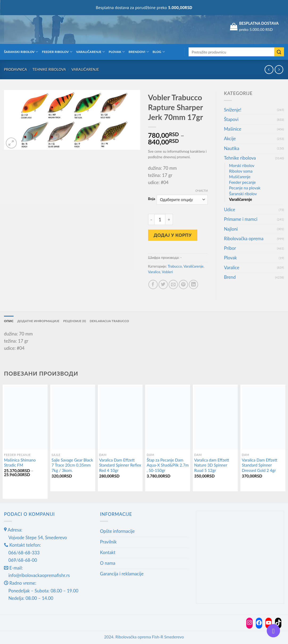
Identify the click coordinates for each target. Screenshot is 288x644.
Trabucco (175, 266)
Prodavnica (16, 69)
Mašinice (233, 129)
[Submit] (279, 52)
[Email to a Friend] (173, 284)
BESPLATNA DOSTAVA (259, 23)
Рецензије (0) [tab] (75, 321)
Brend (230, 277)
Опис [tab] (9, 321)
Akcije (230, 138)
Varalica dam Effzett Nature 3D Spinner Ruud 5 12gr (212, 465)
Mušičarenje (240, 177)
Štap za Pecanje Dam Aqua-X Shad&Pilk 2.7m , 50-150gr (168, 465)
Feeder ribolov (57, 52)
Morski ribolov (242, 165)
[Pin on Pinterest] (183, 284)
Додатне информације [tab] (38, 321)
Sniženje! (233, 110)
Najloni (231, 229)
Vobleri (168, 272)
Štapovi (231, 119)
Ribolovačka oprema (244, 238)
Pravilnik (108, 542)
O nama (108, 563)
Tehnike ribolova (49, 69)
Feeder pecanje (242, 182)
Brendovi (139, 52)
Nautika (231, 148)
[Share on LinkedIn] (193, 284)
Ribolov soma (241, 171)
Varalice (154, 272)
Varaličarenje (91, 52)
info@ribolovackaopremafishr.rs (39, 576)
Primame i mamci (241, 219)
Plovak (117, 52)
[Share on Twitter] (163, 284)
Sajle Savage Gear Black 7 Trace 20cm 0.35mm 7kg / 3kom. (72, 465)
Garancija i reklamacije (122, 574)
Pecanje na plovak (245, 188)
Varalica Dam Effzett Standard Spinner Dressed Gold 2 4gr (260, 465)
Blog (159, 52)
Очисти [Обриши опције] (202, 191)
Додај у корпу (173, 235)
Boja (152, 199)
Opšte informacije (117, 531)
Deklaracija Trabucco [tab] (110, 321)
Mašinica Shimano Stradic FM (20, 463)
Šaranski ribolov (21, 52)
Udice (229, 209)
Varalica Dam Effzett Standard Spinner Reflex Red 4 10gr (120, 465)
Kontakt (108, 552)
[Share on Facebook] (153, 284)
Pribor (230, 248)
